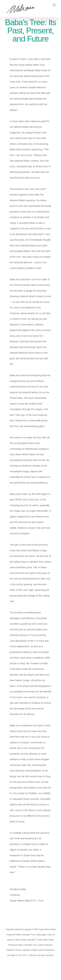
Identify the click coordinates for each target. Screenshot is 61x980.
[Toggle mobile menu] (54, 5)
